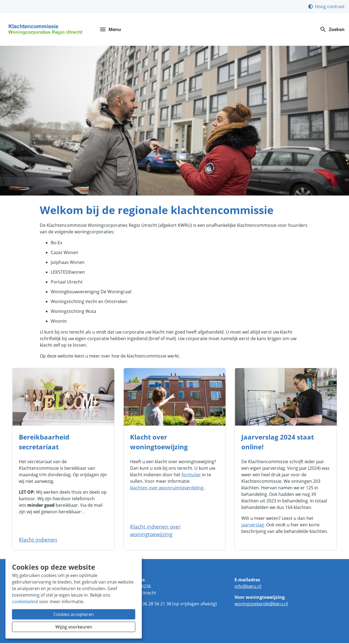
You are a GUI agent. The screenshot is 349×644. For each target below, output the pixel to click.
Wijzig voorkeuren (74, 627)
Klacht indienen (38, 540)
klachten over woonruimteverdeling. (167, 489)
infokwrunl (248, 587)
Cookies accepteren (74, 614)
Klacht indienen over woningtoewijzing (155, 531)
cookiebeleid (25, 602)
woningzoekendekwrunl (261, 605)
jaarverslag (253, 526)
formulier (191, 475)
